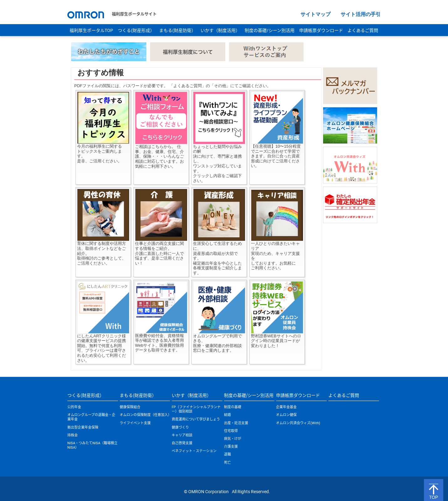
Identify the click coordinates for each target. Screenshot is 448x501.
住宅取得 (231, 431)
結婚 (227, 415)
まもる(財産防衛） (177, 30)
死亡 (227, 463)
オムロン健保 (286, 415)
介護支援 (231, 447)
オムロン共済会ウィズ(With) (298, 423)
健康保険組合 (130, 407)
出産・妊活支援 (236, 423)
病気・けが (233, 439)
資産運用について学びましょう (196, 419)
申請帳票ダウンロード (321, 30)
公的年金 (74, 407)
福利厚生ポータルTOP (91, 30)
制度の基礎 (233, 407)
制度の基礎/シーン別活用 (270, 30)
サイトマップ (315, 14)
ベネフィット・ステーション (194, 451)
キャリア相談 (182, 435)
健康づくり (180, 427)
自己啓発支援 (182, 443)
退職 (227, 454)
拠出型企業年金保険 (83, 427)
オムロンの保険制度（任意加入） (146, 415)
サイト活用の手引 (361, 14)
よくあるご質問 (363, 30)
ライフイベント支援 (135, 423)
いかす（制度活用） (220, 30)
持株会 (73, 435)
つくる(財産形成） (136, 30)
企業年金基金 (286, 407)
